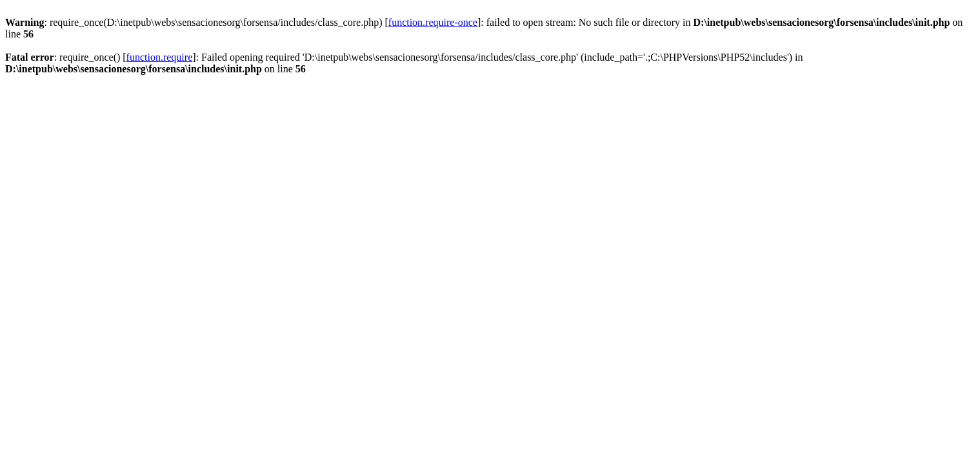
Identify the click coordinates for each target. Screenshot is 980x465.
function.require (160, 57)
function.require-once (433, 22)
